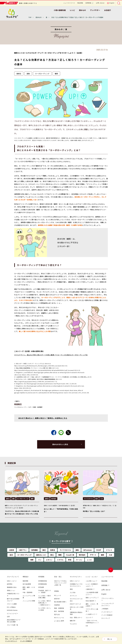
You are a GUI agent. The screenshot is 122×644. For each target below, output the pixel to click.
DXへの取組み (11, 607)
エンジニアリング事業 (29, 597)
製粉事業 (25, 581)
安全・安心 (58, 577)
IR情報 (56, 591)
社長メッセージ (12, 581)
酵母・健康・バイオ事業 (29, 588)
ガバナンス (73, 596)
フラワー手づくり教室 (92, 610)
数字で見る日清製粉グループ (13, 600)
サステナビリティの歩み (76, 600)
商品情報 (80, 3)
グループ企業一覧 (12, 625)
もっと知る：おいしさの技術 (45, 609)
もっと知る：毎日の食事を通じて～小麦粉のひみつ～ (45, 603)
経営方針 (57, 599)
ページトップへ (111, 570)
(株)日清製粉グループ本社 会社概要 (14, 621)
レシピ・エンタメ (92, 577)
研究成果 (41, 587)
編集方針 (73, 621)
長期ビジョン (11, 590)
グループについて (13, 577)
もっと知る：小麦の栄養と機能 (45, 597)
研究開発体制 (43, 584)
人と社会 (73, 592)
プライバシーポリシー (108, 599)
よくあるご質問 (59, 621)
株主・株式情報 (59, 611)
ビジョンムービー (12, 613)
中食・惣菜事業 (28, 592)
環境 (71, 589)
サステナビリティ (76, 577)
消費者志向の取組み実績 (76, 613)
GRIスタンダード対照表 (77, 608)
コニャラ (89, 618)
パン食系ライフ (91, 614)
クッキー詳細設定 (107, 615)
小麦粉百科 (90, 589)
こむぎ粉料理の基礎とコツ (92, 594)
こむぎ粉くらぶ (91, 581)
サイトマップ (106, 618)
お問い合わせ (100, 3)
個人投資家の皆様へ (60, 602)
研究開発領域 (43, 581)
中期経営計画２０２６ (13, 595)
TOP (30, 17)
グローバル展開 (12, 604)
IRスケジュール (59, 618)
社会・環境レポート (76, 618)
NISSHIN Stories (12, 610)
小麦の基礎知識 (60, 10)
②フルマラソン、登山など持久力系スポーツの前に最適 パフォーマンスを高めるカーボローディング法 (51, 355)
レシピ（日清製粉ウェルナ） (92, 585)
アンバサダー (95, 10)
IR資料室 (57, 605)
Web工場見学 (91, 601)
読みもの (82, 10)
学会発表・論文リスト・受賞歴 (45, 592)
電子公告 (57, 615)
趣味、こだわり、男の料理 (92, 605)
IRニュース (58, 595)
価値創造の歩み (12, 587)
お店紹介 (108, 10)
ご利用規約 (105, 609)
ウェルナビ (73, 624)
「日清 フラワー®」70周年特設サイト (92, 622)
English (111, 3)
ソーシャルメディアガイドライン (108, 605)
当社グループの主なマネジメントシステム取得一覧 (60, 583)
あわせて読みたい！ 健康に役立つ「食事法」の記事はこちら (43, 418)
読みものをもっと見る (60, 444)
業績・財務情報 (59, 608)
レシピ (72, 10)
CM (87, 626)
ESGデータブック (76, 604)
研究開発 (41, 577)
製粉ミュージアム (92, 598)
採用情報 (89, 3)
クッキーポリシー (107, 612)
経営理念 (10, 584)
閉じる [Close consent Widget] (110, 639)
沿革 (8, 617)
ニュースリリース (69, 3)
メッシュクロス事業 (29, 601)
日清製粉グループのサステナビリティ (76, 585)
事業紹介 (26, 577)
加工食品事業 (27, 584)
